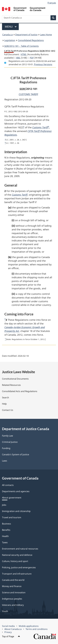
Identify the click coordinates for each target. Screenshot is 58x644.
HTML (24, 54)
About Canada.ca (13, 629)
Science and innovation (14, 593)
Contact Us (8, 410)
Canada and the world (13, 580)
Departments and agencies (16, 491)
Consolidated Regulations (31, 40)
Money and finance (12, 586)
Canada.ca (8, 35)
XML (18, 58)
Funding (6, 448)
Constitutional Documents (15, 379)
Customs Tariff (40, 127)
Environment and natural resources (20, 549)
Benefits (6, 530)
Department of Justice (26, 35)
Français (52, 3)
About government (12, 498)
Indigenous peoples (12, 599)
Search (5, 398)
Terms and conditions (37, 629)
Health (5, 536)
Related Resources (11, 385)
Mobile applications (29, 626)
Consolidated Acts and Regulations (20, 391)
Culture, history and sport (15, 561)
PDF (32, 58)
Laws (5, 461)
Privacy (8, 632)
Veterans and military (13, 605)
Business (6, 524)
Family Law (8, 436)
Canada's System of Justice (16, 455)
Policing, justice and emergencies (19, 568)
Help (4, 404)
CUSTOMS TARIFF (28, 94)
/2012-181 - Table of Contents (21, 46)
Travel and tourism (12, 518)
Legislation (10, 40)
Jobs (4, 505)
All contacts (8, 485)
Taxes (5, 543)
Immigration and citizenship (16, 511)
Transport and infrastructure (17, 574)
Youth (5, 611)
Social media (8, 626)
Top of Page (11, 637)
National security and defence (17, 555)
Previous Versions (43, 64)
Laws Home (46, 35)
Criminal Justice (10, 442)
